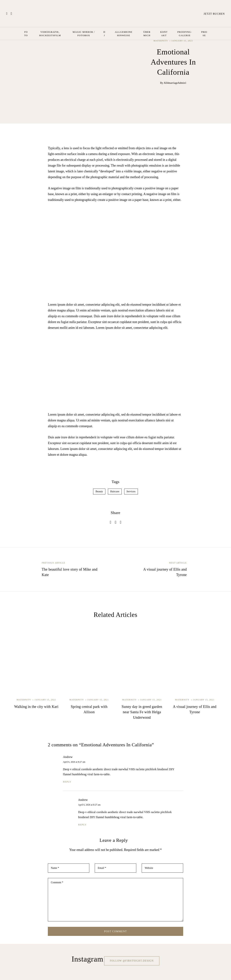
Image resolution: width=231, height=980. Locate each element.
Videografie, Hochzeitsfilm (50, 34)
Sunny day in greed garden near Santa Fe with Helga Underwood (142, 712)
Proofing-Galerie (185, 34)
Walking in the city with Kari (36, 707)
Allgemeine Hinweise (124, 34)
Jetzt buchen (211, 14)
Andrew (68, 757)
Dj (104, 34)
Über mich (147, 34)
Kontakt (164, 34)
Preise (204, 34)
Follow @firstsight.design (132, 961)
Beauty (99, 491)
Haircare (115, 491)
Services (131, 491)
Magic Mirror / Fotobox (84, 34)
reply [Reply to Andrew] (67, 782)
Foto (26, 34)
